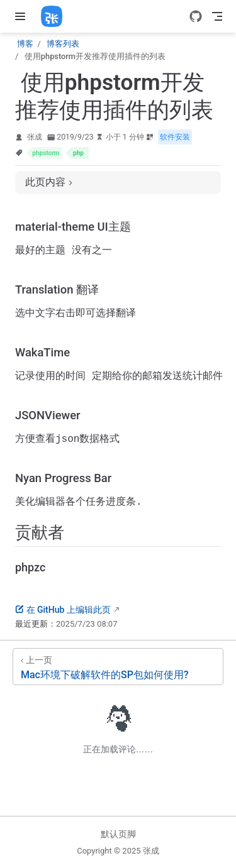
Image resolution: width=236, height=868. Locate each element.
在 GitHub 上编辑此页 (63, 616)
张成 (35, 137)
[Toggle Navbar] (217, 16)
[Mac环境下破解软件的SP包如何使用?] (118, 673)
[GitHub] (196, 16)
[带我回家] (56, 16)
